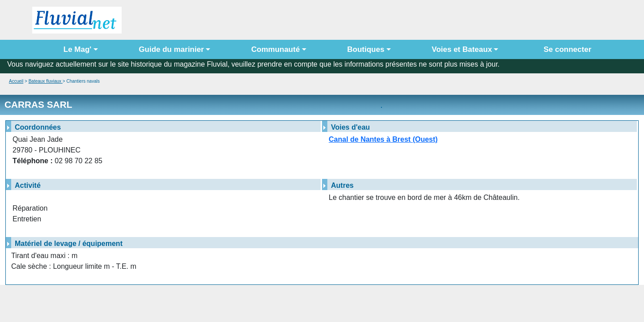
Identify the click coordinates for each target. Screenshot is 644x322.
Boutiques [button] (366, 49)
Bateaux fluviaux (46, 81)
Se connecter (565, 49)
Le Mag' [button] (78, 49)
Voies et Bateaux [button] (462, 49)
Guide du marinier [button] (171, 49)
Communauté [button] (276, 49)
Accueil (16, 81)
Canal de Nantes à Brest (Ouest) (383, 139)
